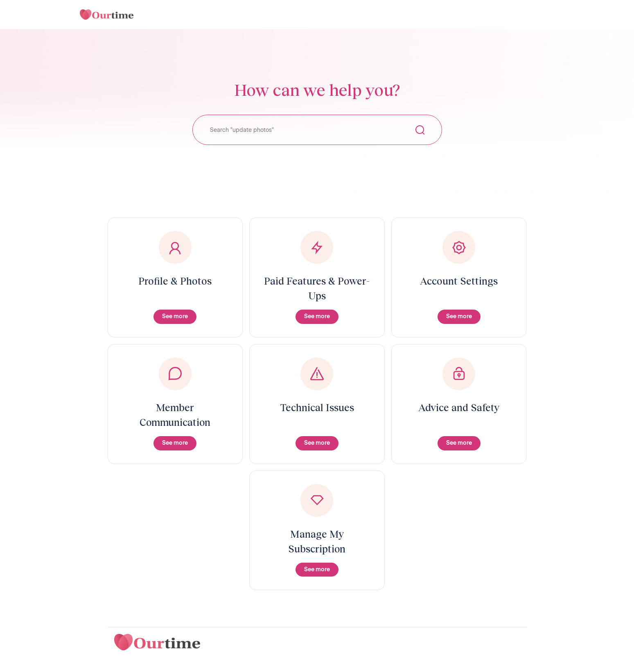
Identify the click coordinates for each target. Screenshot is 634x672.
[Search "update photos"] (317, 130)
